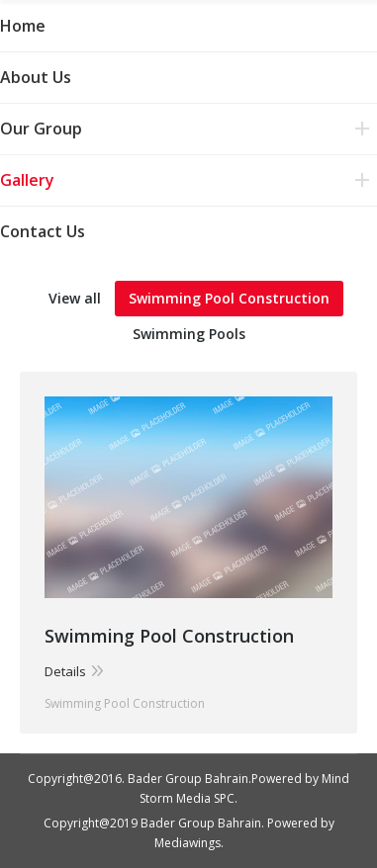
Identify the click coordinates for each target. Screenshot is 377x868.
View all (75, 298)
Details (65, 671)
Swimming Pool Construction (229, 298)
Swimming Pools (189, 334)
